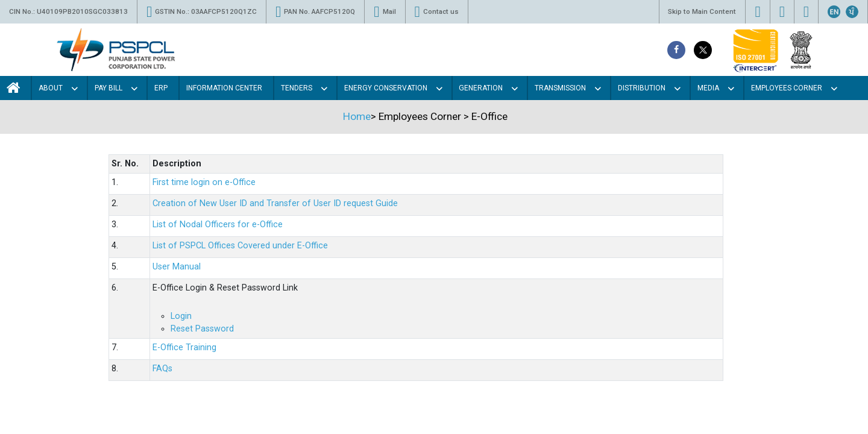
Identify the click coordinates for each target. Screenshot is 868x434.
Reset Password (202, 329)
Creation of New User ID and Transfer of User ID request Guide (275, 203)
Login (181, 316)
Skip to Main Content (702, 11)
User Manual (177, 267)
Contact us (437, 12)
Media (708, 88)
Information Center (224, 88)
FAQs (162, 369)
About (51, 88)
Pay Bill (108, 88)
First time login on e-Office (204, 182)
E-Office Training (184, 348)
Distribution (642, 88)
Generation (481, 88)
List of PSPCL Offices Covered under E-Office (240, 246)
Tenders (297, 88)
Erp (161, 88)
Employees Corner (787, 88)
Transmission (560, 88)
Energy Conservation (386, 88)
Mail (385, 12)
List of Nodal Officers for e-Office (218, 225)
